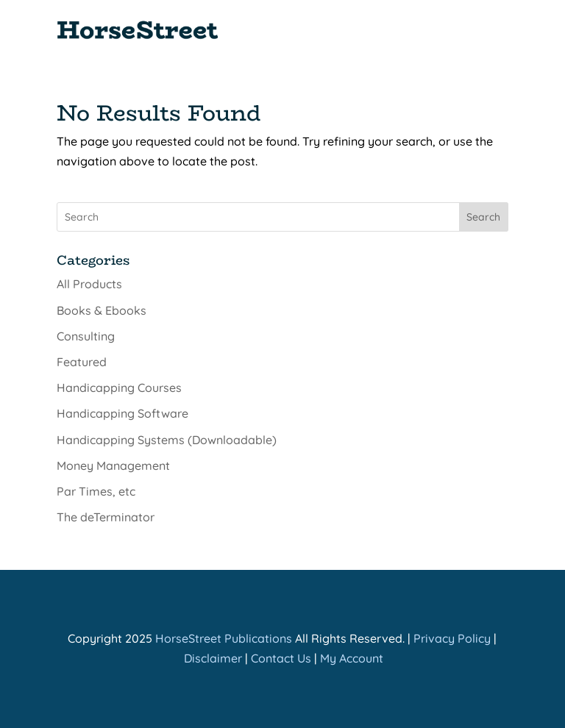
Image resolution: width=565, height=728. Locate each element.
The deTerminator (106, 517)
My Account (352, 658)
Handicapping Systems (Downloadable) (167, 440)
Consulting (86, 336)
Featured (82, 362)
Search (483, 217)
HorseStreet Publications (224, 638)
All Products (89, 284)
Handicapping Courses (119, 388)
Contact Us (281, 658)
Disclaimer (213, 658)
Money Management (113, 465)
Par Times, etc (96, 491)
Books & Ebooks (102, 310)
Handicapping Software (122, 413)
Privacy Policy (452, 638)
